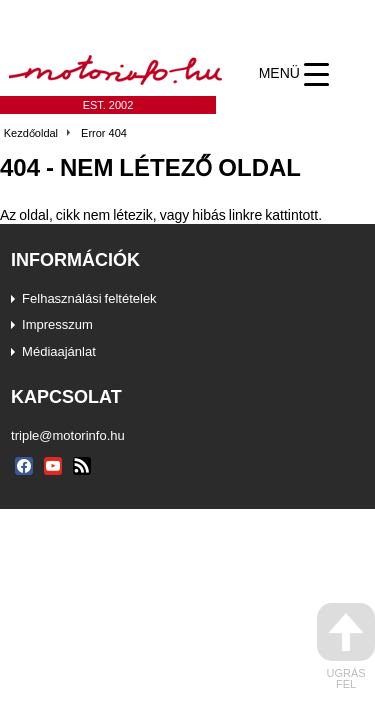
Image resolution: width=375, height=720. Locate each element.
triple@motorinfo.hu (68, 435)
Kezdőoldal (31, 133)
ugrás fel (346, 646)
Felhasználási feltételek (89, 298)
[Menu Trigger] (293, 74)
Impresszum (57, 324)
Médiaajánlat (59, 351)
